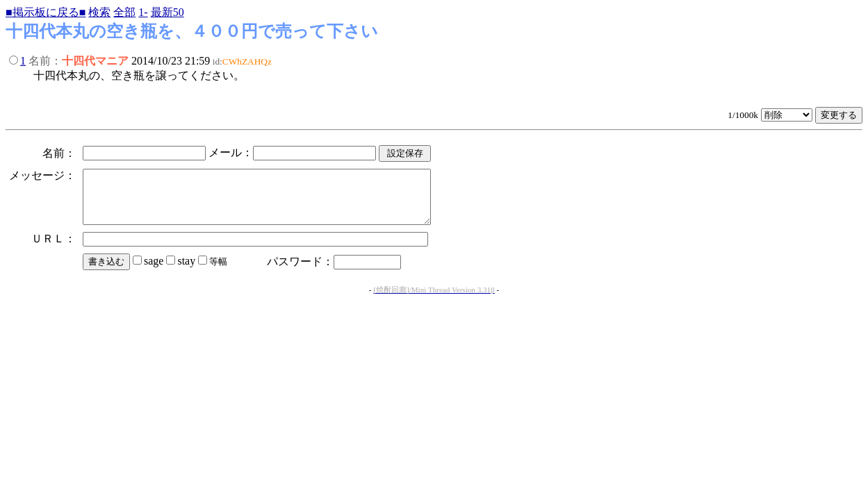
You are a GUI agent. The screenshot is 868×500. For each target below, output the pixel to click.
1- (143, 12)
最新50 (167, 12)
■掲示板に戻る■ (46, 12)
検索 (99, 12)
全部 (124, 12)
